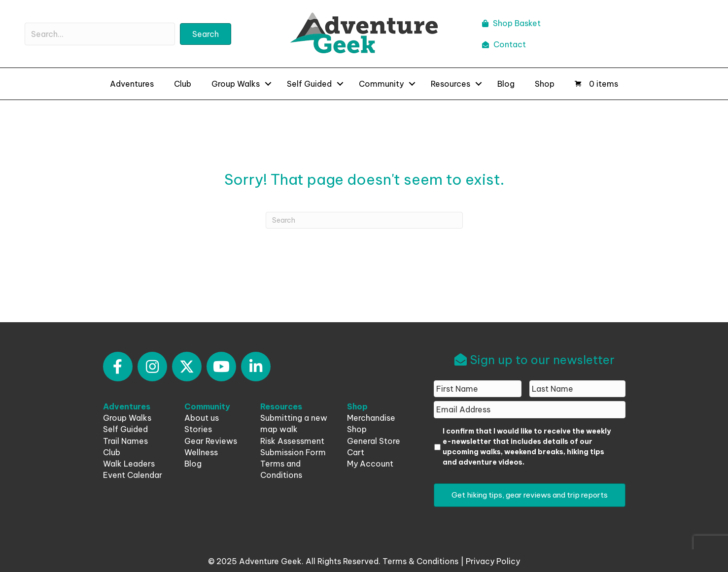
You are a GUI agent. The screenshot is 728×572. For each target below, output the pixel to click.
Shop (545, 84)
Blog (506, 84)
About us (202, 418)
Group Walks (236, 84)
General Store (374, 441)
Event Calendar (133, 475)
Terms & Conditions (420, 561)
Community (381, 84)
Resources (451, 84)
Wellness (201, 452)
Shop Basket (511, 23)
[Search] (364, 220)
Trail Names (125, 441)
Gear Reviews (211, 441)
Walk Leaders (129, 464)
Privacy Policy (493, 561)
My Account (370, 464)
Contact (504, 44)
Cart (356, 452)
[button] (118, 367)
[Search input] (100, 34)
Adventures (132, 84)
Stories (198, 429)
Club (183, 84)
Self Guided (309, 84)
